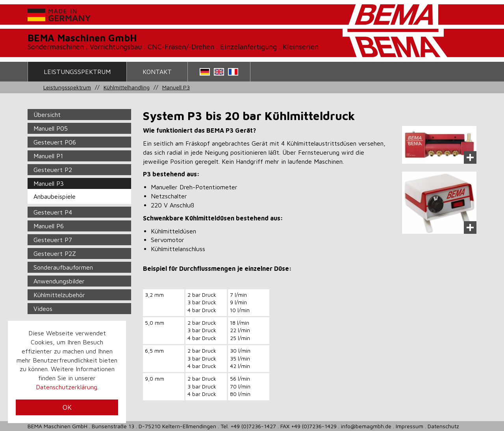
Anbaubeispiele (55, 196)
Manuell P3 (176, 87)
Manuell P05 (51, 128)
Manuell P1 (48, 156)
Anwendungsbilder (59, 281)
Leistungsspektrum (77, 72)
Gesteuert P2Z (55, 253)
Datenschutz (443, 426)
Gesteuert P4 (53, 212)
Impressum (409, 426)
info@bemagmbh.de (366, 426)
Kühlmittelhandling (127, 87)
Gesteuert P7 (53, 240)
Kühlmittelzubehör (59, 295)
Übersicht (47, 115)
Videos (43, 309)
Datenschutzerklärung (67, 387)
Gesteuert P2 (53, 170)
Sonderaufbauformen (63, 267)
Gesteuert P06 (55, 142)
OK (67, 407)
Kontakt (157, 72)
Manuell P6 (49, 226)
